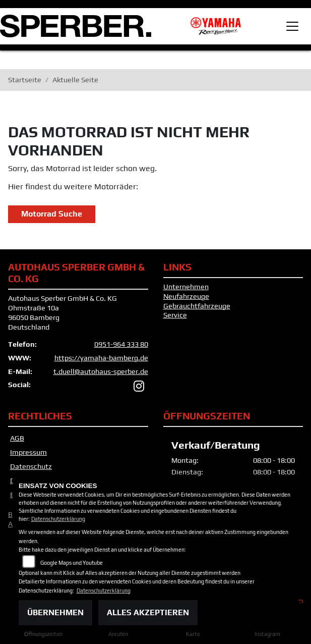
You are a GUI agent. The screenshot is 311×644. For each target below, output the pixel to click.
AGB (17, 438)
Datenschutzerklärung (58, 519)
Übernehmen (55, 612)
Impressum (28, 452)
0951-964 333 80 (121, 344)
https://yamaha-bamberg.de (101, 358)
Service (175, 315)
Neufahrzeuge (186, 296)
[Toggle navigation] (292, 26)
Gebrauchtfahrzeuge (197, 306)
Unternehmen (186, 287)
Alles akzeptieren (148, 612)
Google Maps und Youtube (72, 563)
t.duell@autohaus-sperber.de (101, 371)
